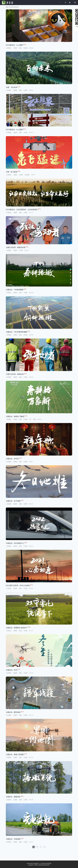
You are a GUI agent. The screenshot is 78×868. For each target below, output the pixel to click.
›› (44, 847)
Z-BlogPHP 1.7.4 (37, 863)
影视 (20, 90)
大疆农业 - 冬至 (11, 670)
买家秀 (15, 48)
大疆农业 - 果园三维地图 (15, 754)
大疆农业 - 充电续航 (13, 839)
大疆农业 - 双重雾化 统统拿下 (17, 628)
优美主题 (49, 863)
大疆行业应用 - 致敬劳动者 (16, 247)
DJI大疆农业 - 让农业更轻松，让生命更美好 (22, 210)
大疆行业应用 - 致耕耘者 (15, 374)
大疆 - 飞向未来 (11, 87)
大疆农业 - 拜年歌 (12, 459)
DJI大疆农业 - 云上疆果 (14, 45)
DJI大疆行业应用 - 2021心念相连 (18, 585)
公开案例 (9, 48)
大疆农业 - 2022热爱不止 (15, 543)
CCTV (30, 419)
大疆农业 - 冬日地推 (13, 501)
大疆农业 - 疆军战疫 (13, 712)
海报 (20, 133)
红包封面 (27, 175)
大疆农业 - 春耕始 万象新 (15, 416)
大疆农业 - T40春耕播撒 (14, 290)
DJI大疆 (25, 48)
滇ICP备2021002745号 (44, 865)
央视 (34, 419)
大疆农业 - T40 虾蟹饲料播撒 (16, 332)
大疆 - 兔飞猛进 (11, 172)
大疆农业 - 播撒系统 (13, 797)
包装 (20, 48)
